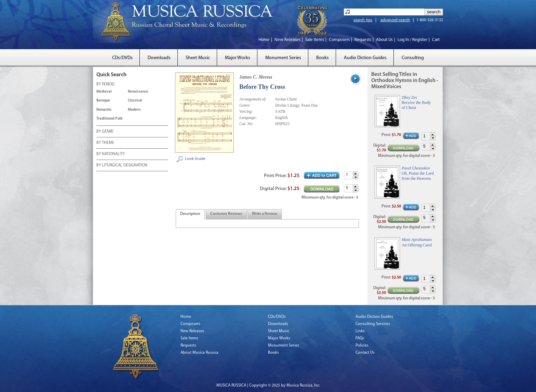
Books (323, 58)
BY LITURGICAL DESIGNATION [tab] (122, 166)
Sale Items (315, 40)
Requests (363, 40)
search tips (363, 20)
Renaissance (138, 92)
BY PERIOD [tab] (105, 85)
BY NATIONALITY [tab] (111, 154)
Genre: (245, 105)
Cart (436, 40)
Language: (248, 118)
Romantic (104, 110)
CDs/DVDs (122, 58)
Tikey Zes (409, 97)
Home (264, 40)
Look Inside (195, 159)
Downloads (159, 58)
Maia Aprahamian (417, 240)
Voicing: (246, 111)
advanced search (395, 20)
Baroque (103, 101)
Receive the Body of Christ (416, 105)
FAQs (360, 338)
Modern (134, 110)
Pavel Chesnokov (416, 168)
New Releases (287, 40)
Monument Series (283, 58)
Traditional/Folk (110, 119)
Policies (362, 346)
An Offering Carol (417, 245)
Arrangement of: (253, 99)
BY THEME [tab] (105, 143)
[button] (356, 174)
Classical (135, 101)
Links (360, 331)
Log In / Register (412, 40)
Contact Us (365, 353)
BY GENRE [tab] (105, 132)
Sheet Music (198, 58)
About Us (384, 40)
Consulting (413, 58)
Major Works (238, 58)
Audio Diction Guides (365, 58)
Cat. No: (246, 124)
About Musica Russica (199, 353)
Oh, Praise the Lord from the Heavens (418, 176)
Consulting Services (373, 324)
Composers (339, 40)
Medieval (104, 92)
